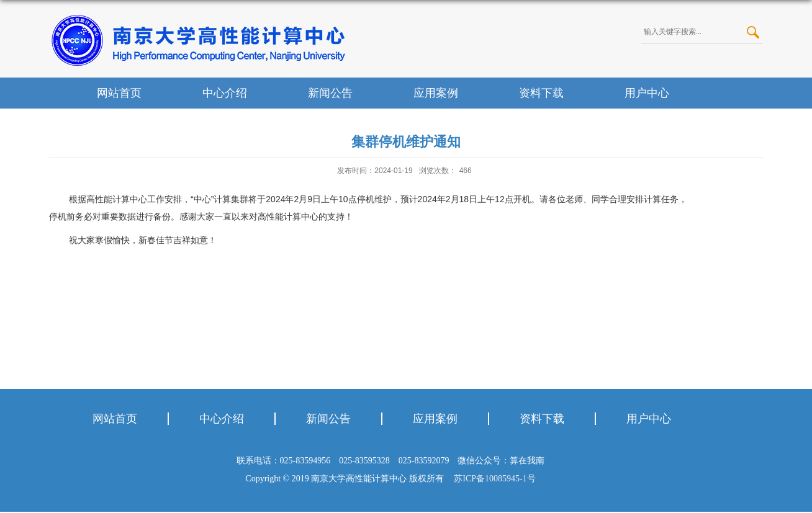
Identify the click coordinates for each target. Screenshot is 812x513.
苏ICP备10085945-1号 (492, 479)
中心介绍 (225, 93)
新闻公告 (330, 93)
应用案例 (436, 93)
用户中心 (647, 93)
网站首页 (119, 93)
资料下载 (541, 93)
